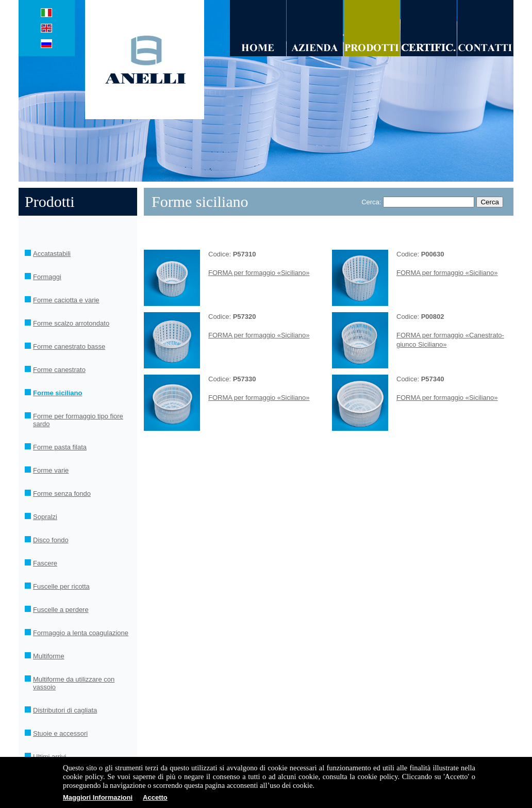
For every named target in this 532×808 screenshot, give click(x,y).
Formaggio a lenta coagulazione (81, 633)
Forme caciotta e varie (66, 300)
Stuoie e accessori (60, 733)
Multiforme (49, 656)
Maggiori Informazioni (98, 797)
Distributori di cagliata (65, 710)
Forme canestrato (59, 370)
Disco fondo (51, 540)
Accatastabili (52, 254)
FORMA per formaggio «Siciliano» (259, 273)
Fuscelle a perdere (61, 610)
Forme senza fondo (62, 494)
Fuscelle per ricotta (61, 586)
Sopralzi (45, 517)
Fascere (45, 563)
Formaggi (47, 277)
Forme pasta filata (60, 447)
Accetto (155, 797)
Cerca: (371, 202)
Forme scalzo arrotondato (71, 323)
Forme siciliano (57, 393)
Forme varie (51, 470)
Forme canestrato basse (69, 346)
